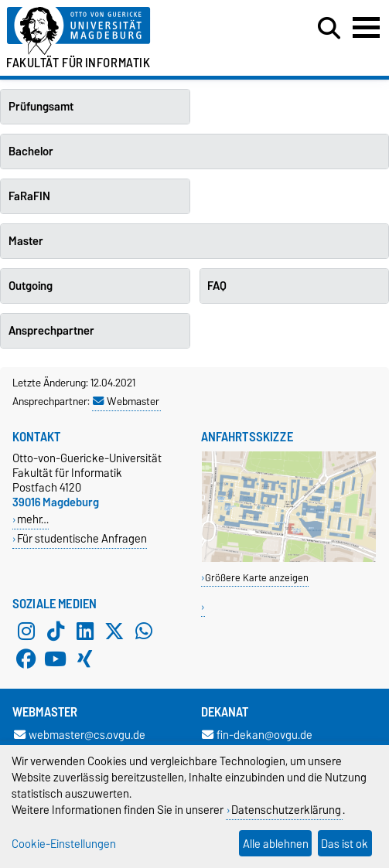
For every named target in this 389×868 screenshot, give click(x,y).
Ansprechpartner (51, 331)
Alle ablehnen (276, 844)
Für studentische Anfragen (82, 538)
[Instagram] (26, 631)
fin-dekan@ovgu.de (257, 735)
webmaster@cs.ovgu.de (80, 735)
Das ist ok (345, 844)
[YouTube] (56, 659)
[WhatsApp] (144, 631)
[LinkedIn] (85, 631)
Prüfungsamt (41, 107)
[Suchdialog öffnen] (329, 29)
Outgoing (31, 286)
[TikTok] (56, 631)
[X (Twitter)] (114, 631)
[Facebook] (26, 659)
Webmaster (126, 401)
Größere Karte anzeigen (257, 578)
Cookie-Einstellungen (64, 844)
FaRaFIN (29, 196)
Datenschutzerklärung (286, 810)
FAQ (217, 286)
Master (26, 241)
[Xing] (85, 659)
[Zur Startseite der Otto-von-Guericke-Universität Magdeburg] (119, 31)
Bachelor (31, 151)
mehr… (33, 519)
